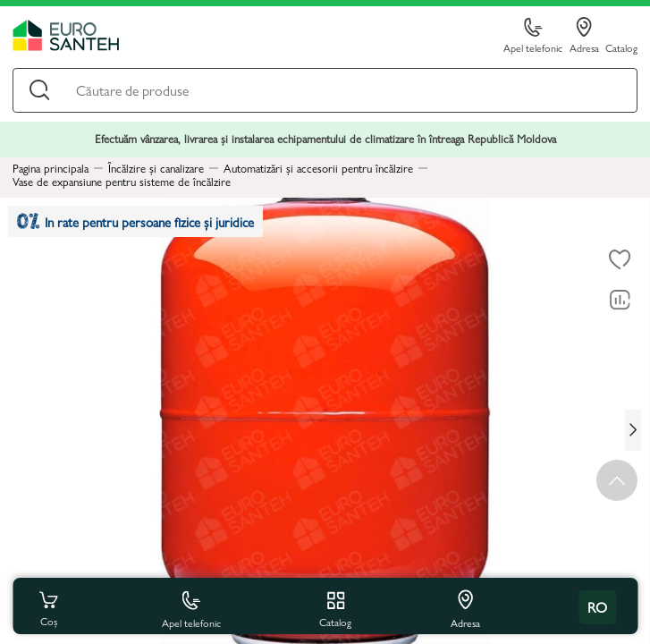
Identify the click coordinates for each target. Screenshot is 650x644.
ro (597, 607)
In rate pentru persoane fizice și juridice (135, 221)
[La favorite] (620, 260)
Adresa (584, 36)
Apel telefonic (533, 36)
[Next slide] (633, 430)
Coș (48, 607)
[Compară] (620, 301)
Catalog (621, 47)
